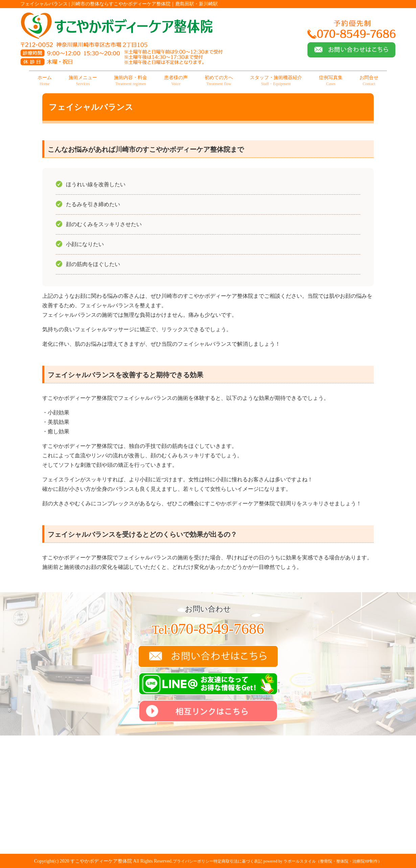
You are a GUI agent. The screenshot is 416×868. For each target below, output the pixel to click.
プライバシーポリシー (193, 861)
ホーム (45, 81)
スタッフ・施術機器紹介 (276, 81)
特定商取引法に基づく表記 (238, 861)
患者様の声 (176, 81)
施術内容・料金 (131, 81)
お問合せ (369, 81)
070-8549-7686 (208, 629)
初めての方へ (219, 81)
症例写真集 (331, 81)
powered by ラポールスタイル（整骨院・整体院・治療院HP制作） (323, 861)
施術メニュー (83, 81)
